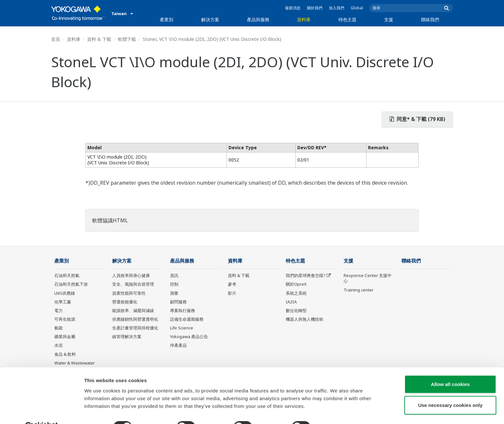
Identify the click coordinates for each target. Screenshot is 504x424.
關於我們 (315, 8)
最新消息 (293, 8)
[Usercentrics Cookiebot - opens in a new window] (42, 411)
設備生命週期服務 (187, 319)
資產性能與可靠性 (129, 293)
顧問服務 (178, 302)
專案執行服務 (183, 311)
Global (357, 8)
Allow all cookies (450, 369)
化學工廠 (63, 302)
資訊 (174, 276)
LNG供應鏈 (65, 293)
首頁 (56, 39)
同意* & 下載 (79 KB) (417, 119)
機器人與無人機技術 (305, 319)
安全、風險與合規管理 (133, 284)
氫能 (59, 328)
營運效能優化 (125, 302)
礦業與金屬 (65, 337)
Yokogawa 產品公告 (189, 337)
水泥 (59, 346)
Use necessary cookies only (450, 390)
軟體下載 (127, 39)
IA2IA (291, 302)
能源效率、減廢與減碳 (133, 311)
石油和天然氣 (67, 276)
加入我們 (337, 8)
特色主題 (347, 19)
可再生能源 (65, 319)
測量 (174, 293)
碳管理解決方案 (127, 337)
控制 (174, 284)
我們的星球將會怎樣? (306, 276)
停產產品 (178, 346)
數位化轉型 (296, 311)
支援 (389, 19)
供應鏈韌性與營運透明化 (135, 319)
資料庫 (304, 19)
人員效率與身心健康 (131, 276)
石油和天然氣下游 (71, 284)
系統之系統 (296, 293)
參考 (232, 284)
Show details (337, 411)
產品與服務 (258, 19)
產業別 (166, 19)
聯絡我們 (430, 19)
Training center (359, 290)
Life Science (182, 328)
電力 (59, 311)
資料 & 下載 (99, 39)
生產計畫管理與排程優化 (135, 328)
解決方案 (210, 19)
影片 (232, 293)
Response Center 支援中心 (368, 278)
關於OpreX (296, 284)
